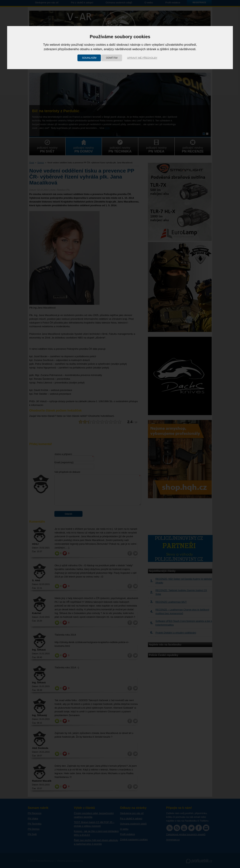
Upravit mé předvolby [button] (142, 58)
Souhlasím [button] (89, 58)
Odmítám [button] (112, 58)
